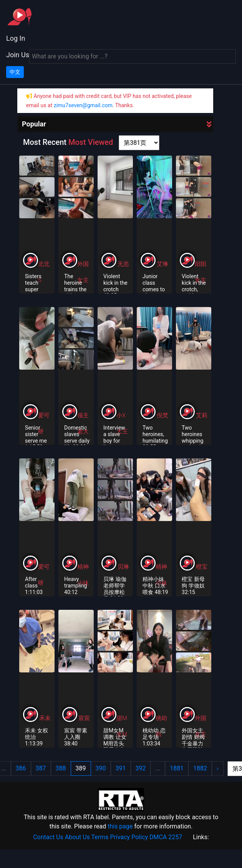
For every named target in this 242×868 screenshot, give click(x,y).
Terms (100, 837)
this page (120, 826)
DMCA (158, 837)
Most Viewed (91, 142)
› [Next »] (218, 768)
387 (41, 768)
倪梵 (162, 415)
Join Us (18, 55)
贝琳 (123, 567)
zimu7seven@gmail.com (83, 105)
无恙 (123, 264)
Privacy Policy (129, 837)
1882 (200, 768)
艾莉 (202, 415)
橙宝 (202, 567)
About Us (77, 837)
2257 (175, 837)
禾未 (45, 718)
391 (121, 768)
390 (101, 768)
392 (141, 768)
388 (61, 768)
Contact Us (48, 837)
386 (21, 768)
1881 (177, 768)
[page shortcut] (139, 143)
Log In (16, 38)
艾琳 (162, 264)
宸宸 (84, 718)
